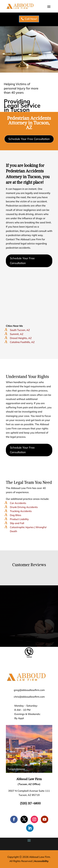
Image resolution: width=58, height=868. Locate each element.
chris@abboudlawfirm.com (29, 697)
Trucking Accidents (21, 511)
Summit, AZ (17, 334)
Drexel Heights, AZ (21, 338)
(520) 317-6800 (30, 803)
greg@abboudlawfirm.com (29, 690)
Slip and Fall (17, 523)
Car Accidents (18, 503)
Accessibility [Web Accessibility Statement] (41, 861)
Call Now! (31, 19)
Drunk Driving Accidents (24, 507)
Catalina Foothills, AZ (22, 342)
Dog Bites (16, 515)
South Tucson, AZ (20, 330)
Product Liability (19, 519)
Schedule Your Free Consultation (29, 139)
